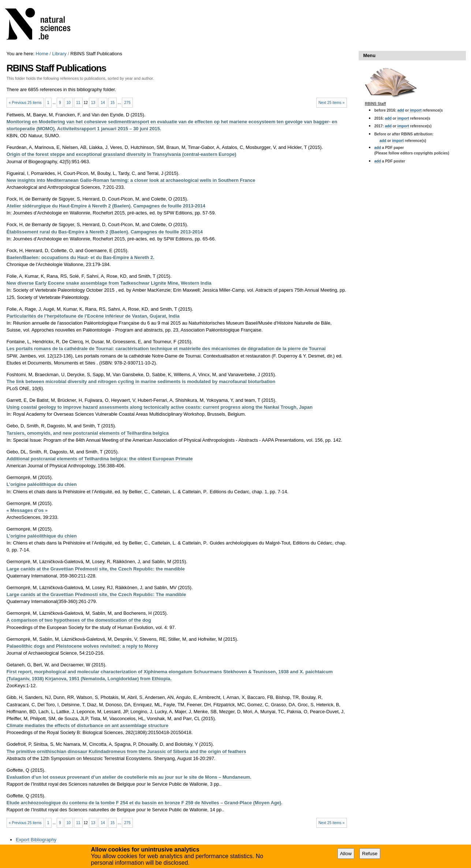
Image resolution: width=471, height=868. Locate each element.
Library (59, 54)
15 (113, 103)
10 (69, 103)
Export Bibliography (36, 840)
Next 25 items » (331, 103)
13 (93, 103)
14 (103, 103)
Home (42, 54)
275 (128, 103)
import (415, 110)
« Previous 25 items (25, 103)
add (401, 110)
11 (78, 103)
